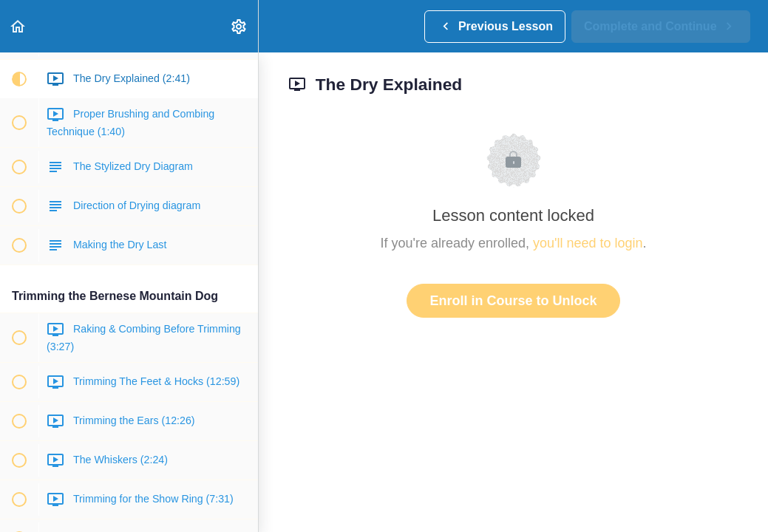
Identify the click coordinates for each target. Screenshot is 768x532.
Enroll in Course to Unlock (513, 301)
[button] (18, 26)
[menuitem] (239, 26)
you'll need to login (588, 243)
